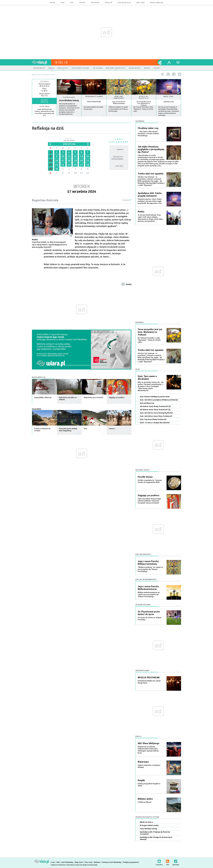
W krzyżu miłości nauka (149, 825)
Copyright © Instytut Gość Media (63, 865)
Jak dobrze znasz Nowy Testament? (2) (155, 406)
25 (69, 165)
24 (63, 165)
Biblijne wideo (145, 799)
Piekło (141, 212)
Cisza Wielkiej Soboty (69, 100)
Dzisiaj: (69, 140)
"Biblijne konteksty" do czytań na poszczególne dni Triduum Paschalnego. (118, 109)
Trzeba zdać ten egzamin (151, 174)
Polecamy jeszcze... (143, 470)
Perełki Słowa (145, 477)
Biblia (62, 62)
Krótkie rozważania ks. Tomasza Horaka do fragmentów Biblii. (150, 481)
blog (63, 3)
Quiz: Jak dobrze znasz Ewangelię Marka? (156, 413)
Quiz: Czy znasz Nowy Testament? (153, 419)
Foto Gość (88, 862)
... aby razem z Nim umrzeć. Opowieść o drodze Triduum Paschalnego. (148, 134)
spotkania (95, 3)
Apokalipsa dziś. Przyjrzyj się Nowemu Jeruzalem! (155, 833)
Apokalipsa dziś (169, 102)
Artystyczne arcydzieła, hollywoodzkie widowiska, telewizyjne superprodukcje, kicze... (148, 750)
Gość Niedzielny (124, 3)
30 (57, 169)
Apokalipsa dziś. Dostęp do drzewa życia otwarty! (156, 838)
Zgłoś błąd (176, 861)
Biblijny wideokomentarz (146, 580)
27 (82, 165)
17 (63, 160)
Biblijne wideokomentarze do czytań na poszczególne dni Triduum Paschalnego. (149, 595)
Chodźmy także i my (148, 128)
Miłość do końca (146, 822)
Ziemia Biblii (37, 409)
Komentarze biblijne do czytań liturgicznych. (149, 682)
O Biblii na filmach (145, 802)
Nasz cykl (169, 97)
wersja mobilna (157, 3)
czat (72, 3)
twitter (179, 74)
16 (57, 160)
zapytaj (82, 3)
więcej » (44, 118)
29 (50, 169)
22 (50, 165)
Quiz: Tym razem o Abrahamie (147, 378)
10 (63, 156)
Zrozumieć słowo (94, 97)
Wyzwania (140, 322)
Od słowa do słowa (143, 605)
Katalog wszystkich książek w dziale (149, 785)
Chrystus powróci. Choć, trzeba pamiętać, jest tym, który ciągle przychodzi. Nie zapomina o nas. (150, 201)
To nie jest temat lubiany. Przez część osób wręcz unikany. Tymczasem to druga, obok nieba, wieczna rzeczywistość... (150, 218)
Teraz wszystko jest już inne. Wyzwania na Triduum (144, 103)
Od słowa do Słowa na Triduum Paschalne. (150, 619)
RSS (168, 861)
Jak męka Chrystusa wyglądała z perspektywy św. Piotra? (151, 149)
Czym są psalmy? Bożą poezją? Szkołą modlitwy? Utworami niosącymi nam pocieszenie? (149, 501)
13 (82, 156)
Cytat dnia (44, 107)
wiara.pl (42, 62)
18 (69, 160)
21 (88, 160)
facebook (174, 74)
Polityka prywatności (131, 862)
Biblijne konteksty (119, 97)
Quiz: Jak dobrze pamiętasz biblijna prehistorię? (159, 400)
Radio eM (109, 3)
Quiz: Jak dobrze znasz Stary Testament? (156, 416)
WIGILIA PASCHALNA (94, 102)
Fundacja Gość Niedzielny (112, 862)
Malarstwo (143, 762)
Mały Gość (141, 3)
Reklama (97, 862)
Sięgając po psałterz (149, 495)
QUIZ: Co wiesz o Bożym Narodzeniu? (155, 423)
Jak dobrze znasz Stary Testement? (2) (155, 410)
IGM (58, 862)
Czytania (127, 200)
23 (57, 165)
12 (75, 156)
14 (88, 156)
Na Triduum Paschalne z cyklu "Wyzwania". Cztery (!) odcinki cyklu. (143, 109)
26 (75, 165)
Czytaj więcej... (69, 117)
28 (88, 165)
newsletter (159, 861)
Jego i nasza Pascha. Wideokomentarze (148, 588)
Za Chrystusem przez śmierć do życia (149, 613)
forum (52, 3)
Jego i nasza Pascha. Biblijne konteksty (119, 103)
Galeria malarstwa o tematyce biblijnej (149, 766)
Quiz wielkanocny (147, 403)
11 (69, 156)
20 (82, 160)
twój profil (169, 62)
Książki (141, 780)
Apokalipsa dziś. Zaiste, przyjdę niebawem (150, 195)
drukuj (129, 284)
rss (168, 74)
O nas (53, 862)
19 (75, 160)
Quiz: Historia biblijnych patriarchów (155, 397)
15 (50, 160)
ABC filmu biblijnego (149, 743)
